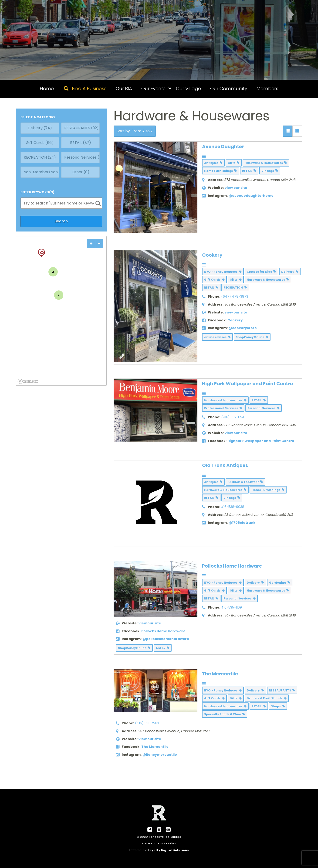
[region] (61, 311)
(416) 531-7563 (147, 723)
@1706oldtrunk (242, 523)
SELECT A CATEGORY (38, 117)
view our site (236, 188)
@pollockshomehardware (166, 639)
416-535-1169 (232, 607)
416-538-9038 (233, 507)
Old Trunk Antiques (225, 465)
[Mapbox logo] (28, 381)
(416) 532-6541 (233, 417)
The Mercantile (220, 674)
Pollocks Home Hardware (232, 566)
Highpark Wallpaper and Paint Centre (261, 441)
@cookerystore (243, 328)
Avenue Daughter (223, 146)
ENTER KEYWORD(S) (37, 192)
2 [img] (53, 272)
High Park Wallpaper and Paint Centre (247, 384)
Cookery (212, 255)
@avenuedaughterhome (251, 196)
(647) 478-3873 (235, 296)
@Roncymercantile (160, 755)
